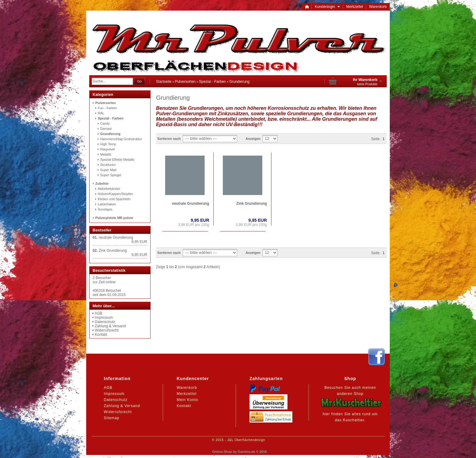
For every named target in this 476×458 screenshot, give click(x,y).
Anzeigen (253, 139)
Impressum (104, 318)
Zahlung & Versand (110, 326)
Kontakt (101, 335)
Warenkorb (378, 7)
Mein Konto (187, 400)
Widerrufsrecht (107, 330)
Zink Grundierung (252, 204)
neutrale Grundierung (190, 204)
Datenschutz (105, 322)
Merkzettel (354, 7)
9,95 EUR (200, 220)
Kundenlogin (327, 7)
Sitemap (112, 418)
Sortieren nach (169, 139)
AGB (99, 313)
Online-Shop (222, 452)
